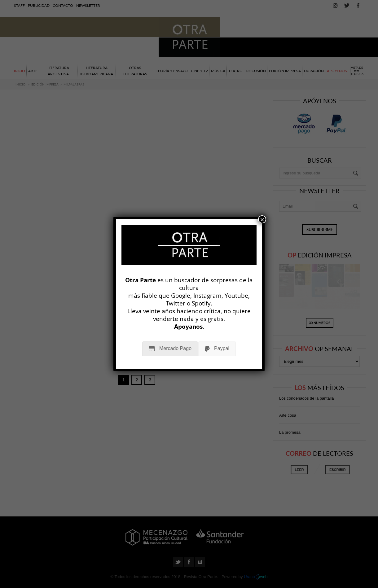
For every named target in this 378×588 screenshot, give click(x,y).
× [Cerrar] (262, 219)
